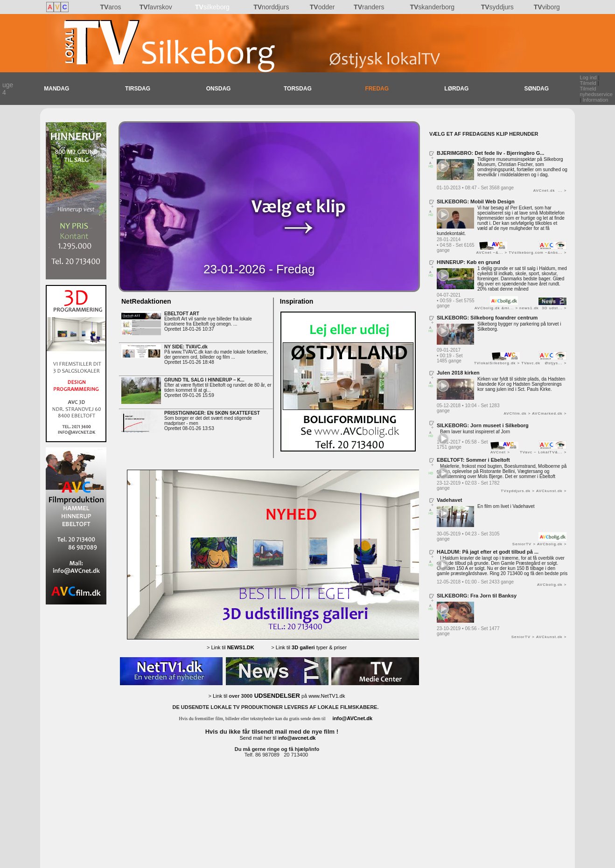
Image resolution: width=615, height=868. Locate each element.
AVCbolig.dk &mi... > (496, 308)
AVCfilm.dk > (517, 413)
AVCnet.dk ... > (550, 191)
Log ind (588, 77)
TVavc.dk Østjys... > (544, 363)
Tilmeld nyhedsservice (596, 91)
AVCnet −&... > (492, 253)
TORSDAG (298, 89)
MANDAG (56, 89)
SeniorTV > (524, 544)
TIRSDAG (138, 89)
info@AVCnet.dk (352, 718)
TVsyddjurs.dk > (518, 491)
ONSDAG (219, 89)
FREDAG (377, 89)
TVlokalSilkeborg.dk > (497, 363)
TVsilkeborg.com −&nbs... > (538, 253)
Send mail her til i (278, 738)
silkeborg (212, 7)
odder (322, 7)
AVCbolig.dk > (552, 544)
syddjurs (497, 7)
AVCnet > (500, 452)
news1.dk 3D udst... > (543, 308)
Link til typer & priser (311, 647)
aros (110, 7)
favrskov (156, 7)
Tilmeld (588, 83)
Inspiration (295, 301)
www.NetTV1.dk (327, 696)
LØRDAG (456, 89)
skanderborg (432, 7)
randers (369, 7)
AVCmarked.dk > (549, 413)
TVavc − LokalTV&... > (543, 452)
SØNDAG (536, 89)
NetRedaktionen (146, 301)
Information (595, 100)
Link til (232, 647)
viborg (547, 7)
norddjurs (271, 7)
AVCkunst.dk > (552, 491)
